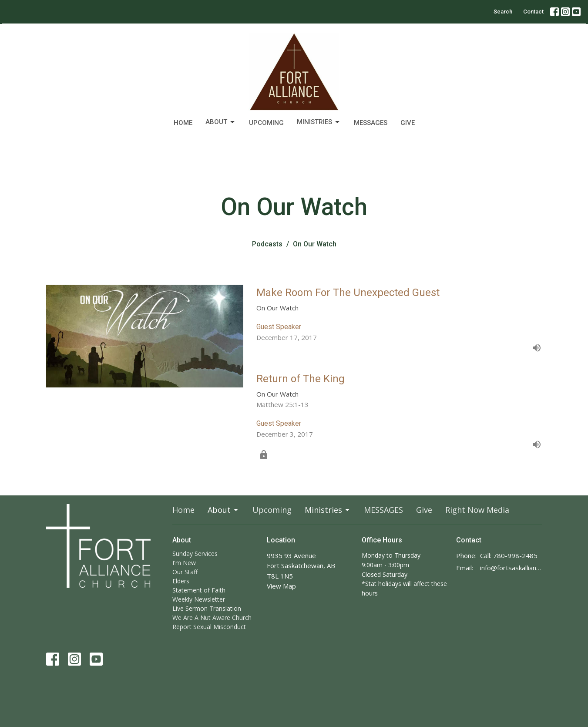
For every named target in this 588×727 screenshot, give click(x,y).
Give (408, 123)
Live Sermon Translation (207, 608)
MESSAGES (371, 123)
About (221, 122)
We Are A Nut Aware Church (212, 618)
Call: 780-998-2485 (509, 555)
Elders (181, 581)
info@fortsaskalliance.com (511, 568)
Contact (533, 12)
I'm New (184, 563)
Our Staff (185, 572)
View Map (281, 586)
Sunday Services (195, 554)
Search (503, 12)
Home (183, 123)
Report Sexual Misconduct (209, 627)
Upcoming (266, 123)
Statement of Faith (199, 590)
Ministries (319, 122)
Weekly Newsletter (199, 599)
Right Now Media (477, 510)
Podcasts (267, 244)
